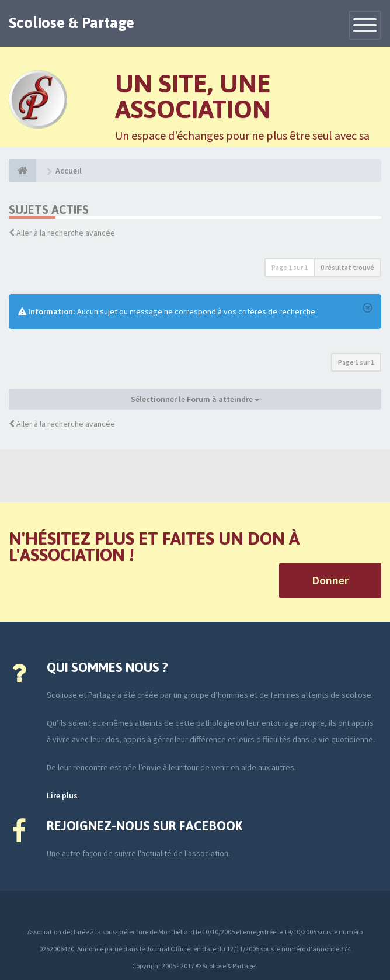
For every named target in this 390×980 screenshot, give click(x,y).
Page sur (290, 267)
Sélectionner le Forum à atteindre (195, 399)
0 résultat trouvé (347, 267)
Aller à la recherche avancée (66, 233)
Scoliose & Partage (72, 23)
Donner (330, 580)
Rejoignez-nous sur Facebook (144, 826)
